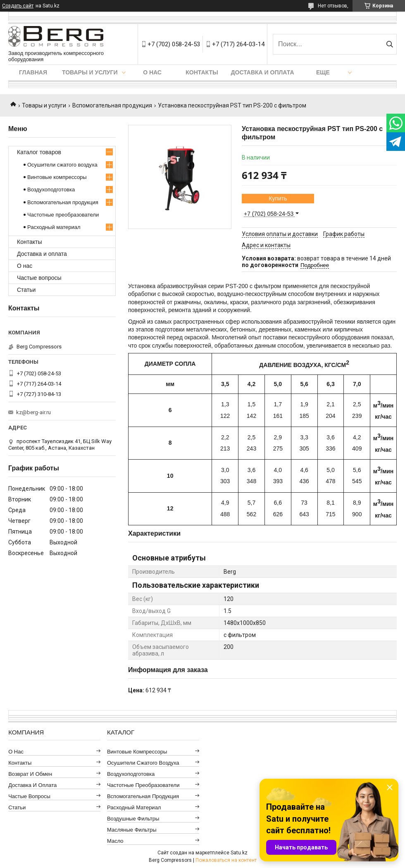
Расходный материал (54, 227)
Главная (33, 72)
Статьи (26, 290)
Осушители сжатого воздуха (62, 165)
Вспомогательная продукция (112, 105)
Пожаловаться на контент (226, 860)
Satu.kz (239, 853)
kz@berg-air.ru (33, 412)
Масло (115, 841)
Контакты (202, 72)
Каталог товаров (39, 152)
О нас (152, 72)
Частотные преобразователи (63, 215)
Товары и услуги (90, 72)
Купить (278, 198)
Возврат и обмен (30, 774)
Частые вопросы (39, 278)
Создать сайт (18, 6)
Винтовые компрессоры (57, 177)
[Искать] (390, 44)
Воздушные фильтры (133, 819)
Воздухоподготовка (51, 190)
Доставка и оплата (263, 72)
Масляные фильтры (132, 830)
